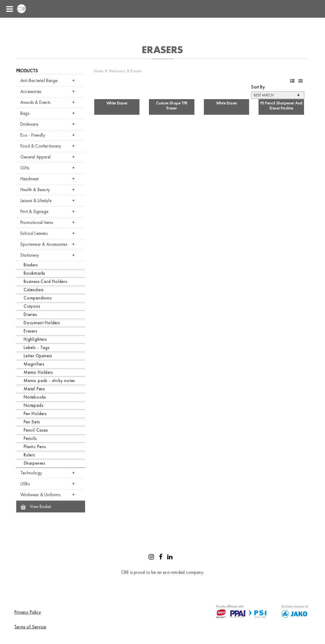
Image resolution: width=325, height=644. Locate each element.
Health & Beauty (35, 190)
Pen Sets (32, 422)
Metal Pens (34, 389)
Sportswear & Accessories (44, 244)
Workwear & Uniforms (40, 495)
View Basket (36, 507)
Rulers (29, 455)
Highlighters (35, 339)
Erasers (30, 331)
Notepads (33, 405)
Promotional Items (37, 222)
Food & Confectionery (41, 146)
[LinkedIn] (170, 558)
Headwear (30, 179)
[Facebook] (161, 558)
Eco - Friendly (33, 135)
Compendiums (38, 298)
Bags (25, 113)
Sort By (258, 87)
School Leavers (34, 233)
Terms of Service (30, 627)
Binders (31, 265)
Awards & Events (35, 102)
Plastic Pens (35, 447)
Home (99, 71)
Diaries (30, 314)
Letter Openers (38, 356)
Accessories (31, 91)
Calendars (34, 290)
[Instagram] (151, 558)
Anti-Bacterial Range (39, 81)
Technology (31, 473)
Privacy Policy (27, 612)
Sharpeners (34, 463)
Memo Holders (38, 372)
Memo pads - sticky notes (49, 381)
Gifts (25, 168)
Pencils (30, 438)
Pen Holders (35, 414)
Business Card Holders (45, 281)
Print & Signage (34, 212)
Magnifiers (34, 364)
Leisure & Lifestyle (36, 201)
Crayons (32, 306)
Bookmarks (34, 273)
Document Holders (42, 323)
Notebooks (35, 397)
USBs (25, 484)
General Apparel (35, 157)
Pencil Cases (36, 430)
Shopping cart (301, 9)
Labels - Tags (36, 348)
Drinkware (29, 124)
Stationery (30, 255)
